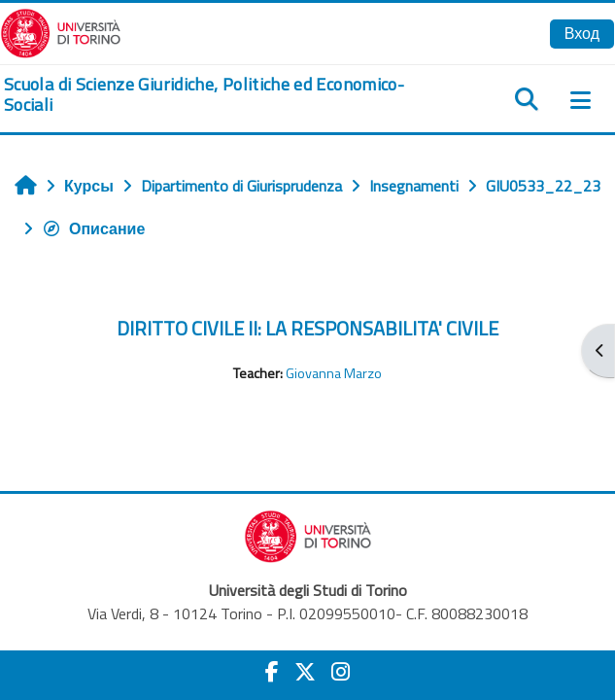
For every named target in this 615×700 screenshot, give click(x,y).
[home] (205, 95)
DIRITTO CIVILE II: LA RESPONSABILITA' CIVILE (307, 328)
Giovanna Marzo (334, 373)
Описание (93, 228)
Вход (582, 33)
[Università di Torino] (61, 31)
